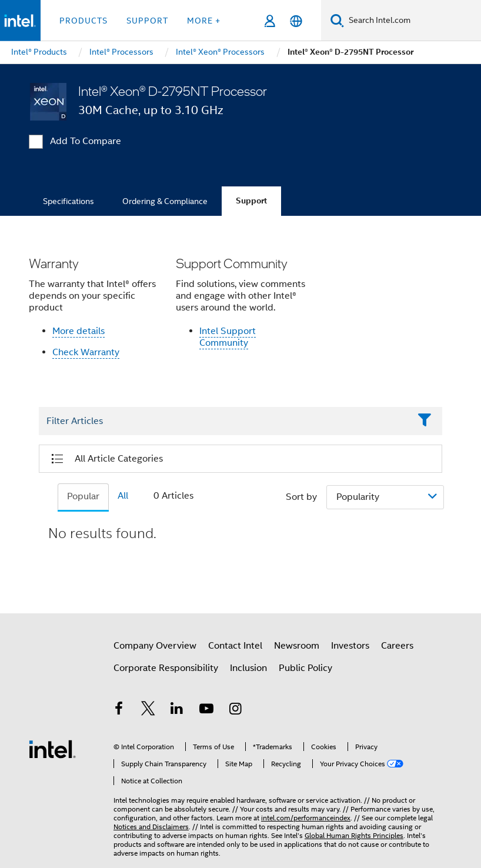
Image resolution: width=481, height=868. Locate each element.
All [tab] (123, 496)
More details (79, 331)
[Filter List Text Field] (224, 422)
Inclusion (248, 668)
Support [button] (147, 21)
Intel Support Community (228, 337)
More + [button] (204, 21)
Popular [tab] (83, 496)
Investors (350, 646)
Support (251, 201)
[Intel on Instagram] (235, 710)
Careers (397, 646)
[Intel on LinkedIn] (177, 710)
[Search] (337, 20)
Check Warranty (86, 352)
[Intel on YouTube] (206, 710)
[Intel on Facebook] (119, 710)
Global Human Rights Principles (354, 835)
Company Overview (155, 646)
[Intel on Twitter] (148, 710)
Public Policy (305, 668)
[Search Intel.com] (412, 21)
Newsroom (297, 646)
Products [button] (83, 21)
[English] (296, 21)
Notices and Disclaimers (151, 827)
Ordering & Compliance (165, 201)
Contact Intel (235, 646)
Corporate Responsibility (166, 668)
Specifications (69, 201)
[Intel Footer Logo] (52, 749)
